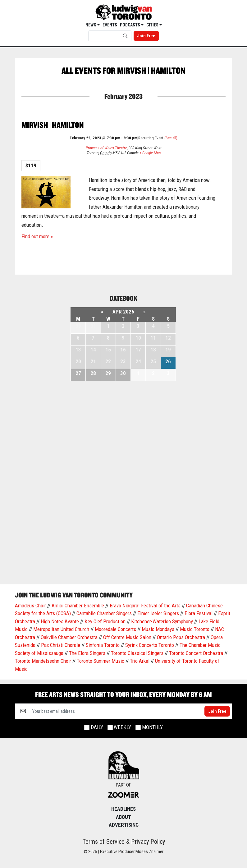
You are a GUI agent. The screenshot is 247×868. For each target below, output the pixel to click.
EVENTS (110, 25)
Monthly (152, 727)
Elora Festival (199, 613)
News (91, 25)
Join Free (146, 36)
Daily (97, 727)
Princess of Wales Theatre (106, 148)
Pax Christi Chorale (61, 645)
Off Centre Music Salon (127, 637)
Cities (153, 25)
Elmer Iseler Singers (158, 613)
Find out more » (37, 236)
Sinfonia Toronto (103, 645)
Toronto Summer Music (101, 661)
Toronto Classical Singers (137, 653)
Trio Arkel (140, 661)
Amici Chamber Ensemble (78, 606)
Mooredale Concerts (115, 629)
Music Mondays (158, 629)
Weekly (122, 727)
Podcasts (130, 25)
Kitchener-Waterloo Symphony (162, 621)
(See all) (171, 138)
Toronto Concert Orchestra (196, 653)
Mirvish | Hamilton (53, 125)
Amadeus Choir (30, 606)
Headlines (123, 809)
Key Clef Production (105, 621)
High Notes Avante (60, 621)
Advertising (124, 825)
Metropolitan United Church (61, 629)
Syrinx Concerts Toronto (150, 645)
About (123, 817)
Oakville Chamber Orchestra (69, 637)
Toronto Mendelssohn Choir (43, 661)
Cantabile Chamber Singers (104, 613)
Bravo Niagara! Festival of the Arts (145, 606)
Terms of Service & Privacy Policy (124, 842)
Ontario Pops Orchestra (181, 637)
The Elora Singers (87, 653)
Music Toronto (195, 629)
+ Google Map (150, 153)
